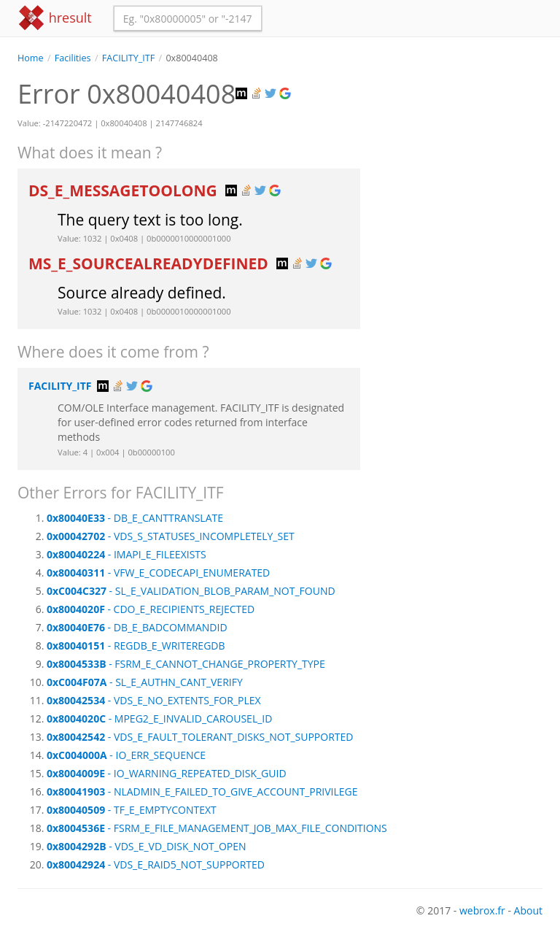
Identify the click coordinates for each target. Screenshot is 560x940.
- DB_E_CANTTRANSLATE (135, 518)
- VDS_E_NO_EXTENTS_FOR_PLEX (154, 700)
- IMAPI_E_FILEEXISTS (127, 554)
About (528, 910)
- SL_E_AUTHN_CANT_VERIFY (145, 682)
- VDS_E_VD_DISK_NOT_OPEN (147, 846)
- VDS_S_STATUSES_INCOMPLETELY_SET (171, 536)
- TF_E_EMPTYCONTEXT (132, 810)
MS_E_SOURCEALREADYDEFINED (150, 263)
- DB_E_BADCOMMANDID (137, 627)
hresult (55, 18)
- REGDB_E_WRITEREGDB (136, 646)
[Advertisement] (462, 138)
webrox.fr (482, 910)
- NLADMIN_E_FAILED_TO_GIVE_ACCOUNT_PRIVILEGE (202, 791)
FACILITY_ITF (128, 58)
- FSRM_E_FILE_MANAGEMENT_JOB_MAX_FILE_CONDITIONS (217, 828)
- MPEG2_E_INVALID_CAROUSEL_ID (159, 719)
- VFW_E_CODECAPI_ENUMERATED (158, 573)
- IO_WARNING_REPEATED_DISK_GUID (167, 773)
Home (31, 58)
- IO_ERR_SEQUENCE (126, 755)
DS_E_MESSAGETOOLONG (125, 190)
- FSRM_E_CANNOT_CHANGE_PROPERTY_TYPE (186, 664)
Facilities (73, 58)
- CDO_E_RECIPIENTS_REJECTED (151, 609)
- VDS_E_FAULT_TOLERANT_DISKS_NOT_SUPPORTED (200, 737)
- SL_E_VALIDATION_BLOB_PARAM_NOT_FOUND (191, 591)
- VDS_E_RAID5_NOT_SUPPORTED (156, 864)
